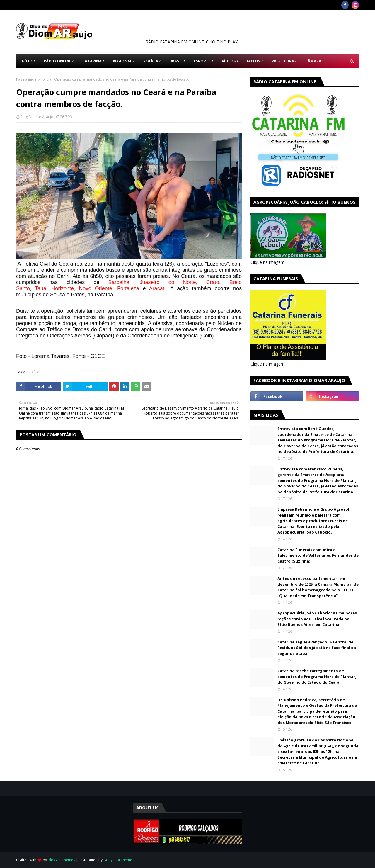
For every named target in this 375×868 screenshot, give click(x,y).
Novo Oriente (96, 288)
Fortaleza (128, 288)
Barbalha (119, 282)
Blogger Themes (61, 860)
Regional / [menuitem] (124, 61)
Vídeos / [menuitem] (230, 61)
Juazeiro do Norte (168, 282)
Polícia (46, 79)
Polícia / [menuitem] (152, 61)
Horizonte (63, 288)
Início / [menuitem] (28, 61)
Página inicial (27, 79)
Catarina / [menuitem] (93, 61)
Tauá (41, 288)
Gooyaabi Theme (118, 860)
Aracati (157, 288)
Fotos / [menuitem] (255, 61)
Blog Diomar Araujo (37, 117)
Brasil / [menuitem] (177, 61)
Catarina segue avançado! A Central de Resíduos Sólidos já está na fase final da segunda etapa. (317, 648)
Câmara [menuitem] (313, 61)
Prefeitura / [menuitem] (284, 61)
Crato (213, 282)
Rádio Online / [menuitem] (59, 61)
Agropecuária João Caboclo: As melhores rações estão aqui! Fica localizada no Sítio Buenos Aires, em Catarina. (317, 619)
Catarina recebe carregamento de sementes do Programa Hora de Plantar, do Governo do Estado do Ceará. (317, 676)
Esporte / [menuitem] (203, 61)
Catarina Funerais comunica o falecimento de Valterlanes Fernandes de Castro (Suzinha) (318, 555)
